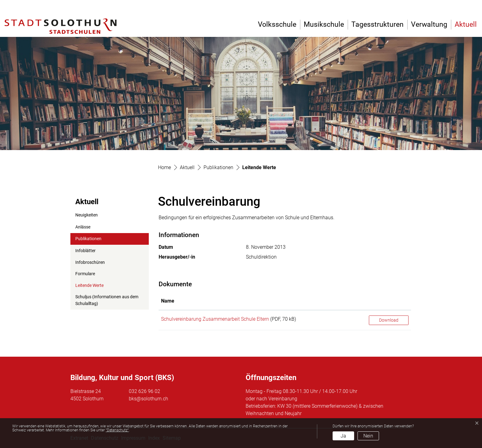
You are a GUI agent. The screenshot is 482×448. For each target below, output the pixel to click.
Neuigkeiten (87, 215)
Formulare (85, 274)
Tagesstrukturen (377, 24)
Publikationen (88, 239)
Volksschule (277, 24)
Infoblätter (85, 251)
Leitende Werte (90, 287)
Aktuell (466, 24)
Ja (343, 436)
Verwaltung (429, 24)
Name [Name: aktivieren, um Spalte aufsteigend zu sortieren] (168, 301)
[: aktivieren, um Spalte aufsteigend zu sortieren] (389, 301)
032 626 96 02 (144, 391)
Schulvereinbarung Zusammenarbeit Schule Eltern (215, 319)
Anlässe (83, 227)
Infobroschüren (90, 262)
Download (389, 320)
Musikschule (324, 24)
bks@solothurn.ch (148, 399)
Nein (368, 436)
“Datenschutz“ (117, 430)
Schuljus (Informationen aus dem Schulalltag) (107, 300)
